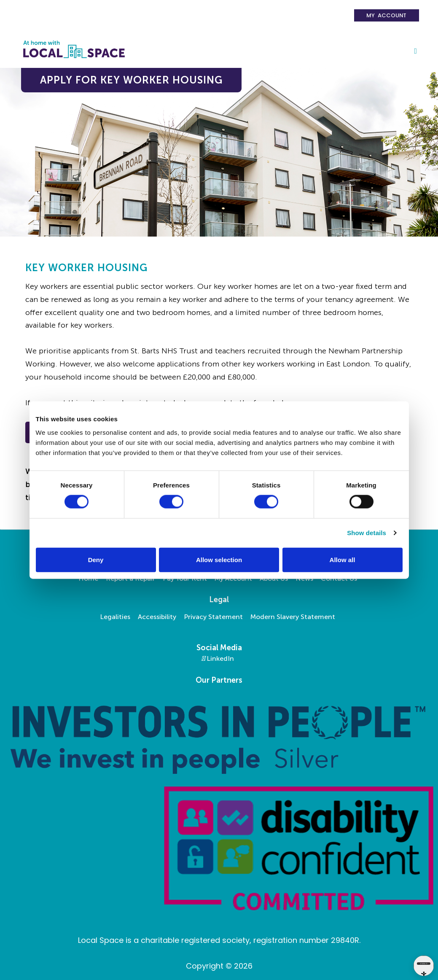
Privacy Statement (213, 617)
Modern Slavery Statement (293, 617)
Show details (367, 533)
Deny (96, 559)
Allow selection (219, 559)
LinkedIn (218, 658)
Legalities (115, 617)
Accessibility (157, 617)
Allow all (343, 559)
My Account (386, 15)
